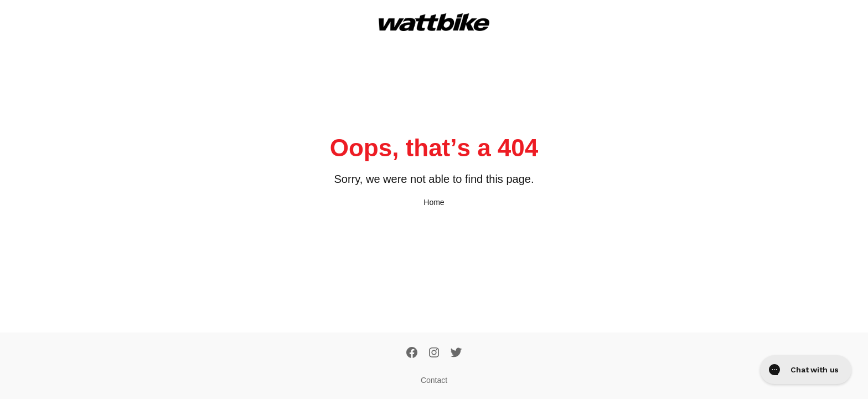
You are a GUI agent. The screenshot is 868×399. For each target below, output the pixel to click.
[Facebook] (412, 354)
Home (434, 202)
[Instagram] (434, 354)
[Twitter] (456, 354)
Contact (434, 380)
